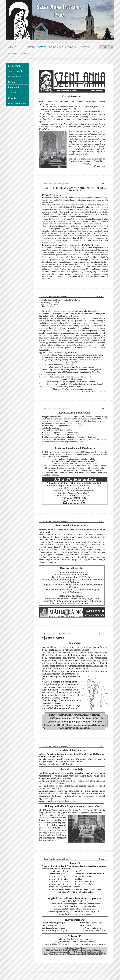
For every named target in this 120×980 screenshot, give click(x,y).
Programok (14, 87)
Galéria (12, 93)
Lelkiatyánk (14, 66)
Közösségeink (15, 77)
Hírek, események (18, 103)
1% (33, 54)
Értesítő (42, 47)
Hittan (11, 82)
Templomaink (15, 71)
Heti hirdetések (27, 47)
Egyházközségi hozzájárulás (63, 47)
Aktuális (12, 47)
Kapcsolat (85, 47)
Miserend (12, 54)
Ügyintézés (14, 98)
